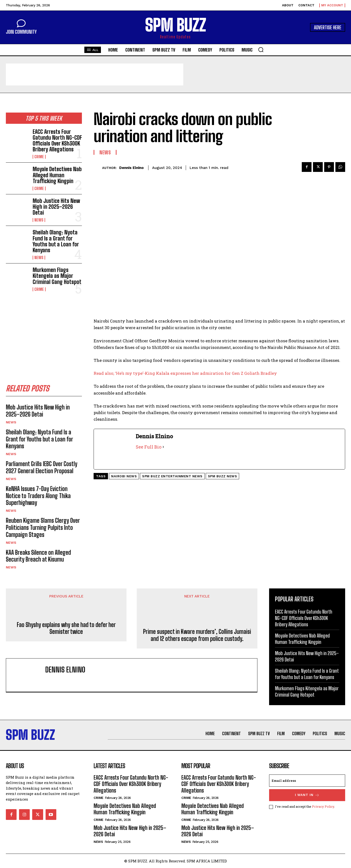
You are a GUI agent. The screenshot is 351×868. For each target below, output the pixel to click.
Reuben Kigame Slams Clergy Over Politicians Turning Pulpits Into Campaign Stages (43, 528)
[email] (307, 781)
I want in (307, 795)
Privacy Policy (323, 807)
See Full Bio (149, 447)
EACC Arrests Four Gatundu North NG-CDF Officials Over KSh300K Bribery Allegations (57, 141)
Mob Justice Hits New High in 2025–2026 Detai (56, 207)
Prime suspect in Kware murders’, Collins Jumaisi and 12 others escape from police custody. (197, 635)
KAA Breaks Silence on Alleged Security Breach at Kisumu (38, 556)
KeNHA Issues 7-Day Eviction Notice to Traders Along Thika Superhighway (38, 496)
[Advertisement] (95, 74)
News (39, 220)
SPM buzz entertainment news (172, 476)
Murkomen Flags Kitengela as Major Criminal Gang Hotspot (57, 276)
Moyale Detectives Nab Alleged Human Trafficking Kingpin (57, 175)
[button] (261, 50)
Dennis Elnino (132, 168)
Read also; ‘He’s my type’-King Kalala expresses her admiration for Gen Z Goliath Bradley (185, 373)
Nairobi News (124, 476)
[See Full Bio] (163, 447)
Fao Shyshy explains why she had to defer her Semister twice (66, 628)
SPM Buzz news (223, 476)
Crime (39, 157)
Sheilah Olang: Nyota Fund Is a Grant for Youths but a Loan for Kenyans (56, 241)
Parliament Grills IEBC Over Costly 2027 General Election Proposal (42, 467)
